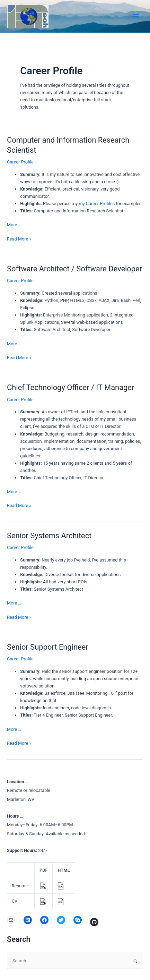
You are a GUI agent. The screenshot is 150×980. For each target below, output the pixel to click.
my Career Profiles (97, 204)
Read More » (19, 239)
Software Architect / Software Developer (74, 269)
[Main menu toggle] (136, 16)
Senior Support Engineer (48, 647)
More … (14, 225)
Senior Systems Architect (49, 536)
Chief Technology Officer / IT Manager (70, 387)
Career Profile (20, 162)
